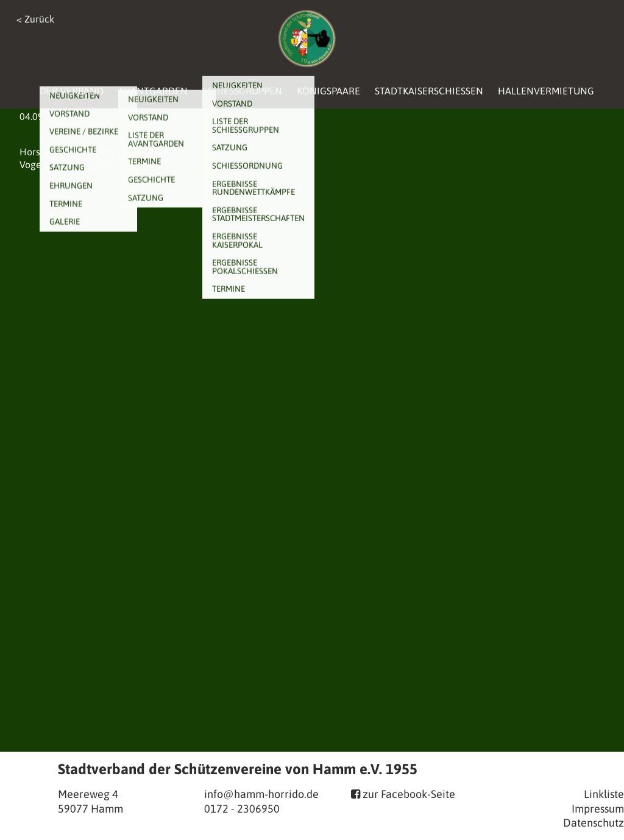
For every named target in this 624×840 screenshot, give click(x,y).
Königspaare (328, 91)
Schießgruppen (242, 91)
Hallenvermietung (546, 91)
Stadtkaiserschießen (429, 91)
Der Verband (72, 91)
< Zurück (35, 19)
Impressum (598, 809)
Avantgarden (153, 91)
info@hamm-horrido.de (261, 794)
